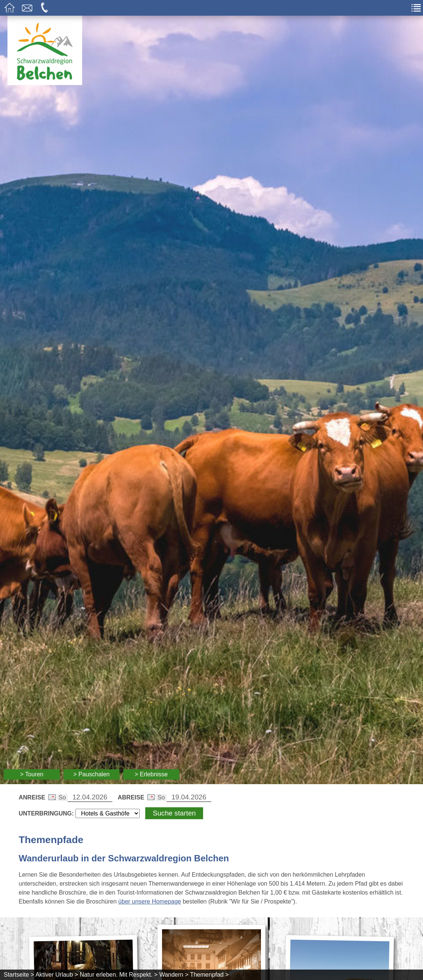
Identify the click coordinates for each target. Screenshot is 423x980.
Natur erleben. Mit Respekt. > (119, 975)
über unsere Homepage (150, 901)
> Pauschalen (91, 774)
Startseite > (19, 975)
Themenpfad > (209, 975)
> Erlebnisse (151, 774)
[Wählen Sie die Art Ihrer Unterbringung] (108, 813)
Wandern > (174, 975)
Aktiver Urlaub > (57, 975)
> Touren (32, 774)
